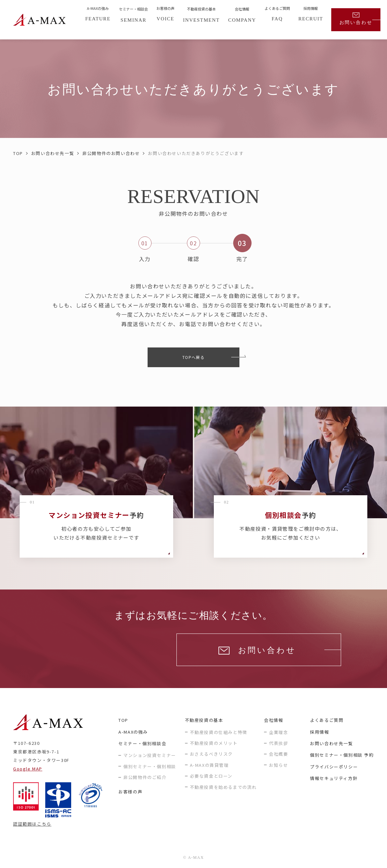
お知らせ (278, 765)
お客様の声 (130, 792)
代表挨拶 (278, 743)
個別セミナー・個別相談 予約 (342, 755)
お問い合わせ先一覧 (53, 153)
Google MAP (28, 769)
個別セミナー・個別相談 (150, 766)
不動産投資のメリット (214, 743)
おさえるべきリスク (211, 754)
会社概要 (278, 754)
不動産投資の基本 (204, 720)
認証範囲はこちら (32, 824)
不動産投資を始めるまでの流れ (223, 787)
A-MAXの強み (133, 732)
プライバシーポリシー (334, 767)
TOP (18, 153)
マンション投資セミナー (150, 755)
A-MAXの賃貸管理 (209, 765)
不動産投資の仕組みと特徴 (219, 732)
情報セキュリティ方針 (334, 778)
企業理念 (278, 732)
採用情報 (319, 732)
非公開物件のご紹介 (145, 777)
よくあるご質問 (327, 720)
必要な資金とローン (211, 776)
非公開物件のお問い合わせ (111, 153)
